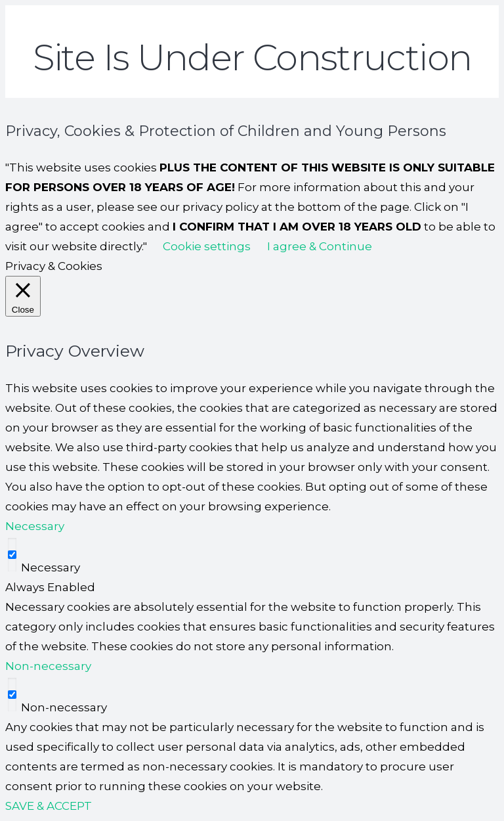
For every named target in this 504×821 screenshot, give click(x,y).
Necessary (51, 567)
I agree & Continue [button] (320, 246)
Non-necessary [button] (48, 666)
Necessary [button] (35, 526)
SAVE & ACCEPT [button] (49, 806)
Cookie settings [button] (207, 246)
